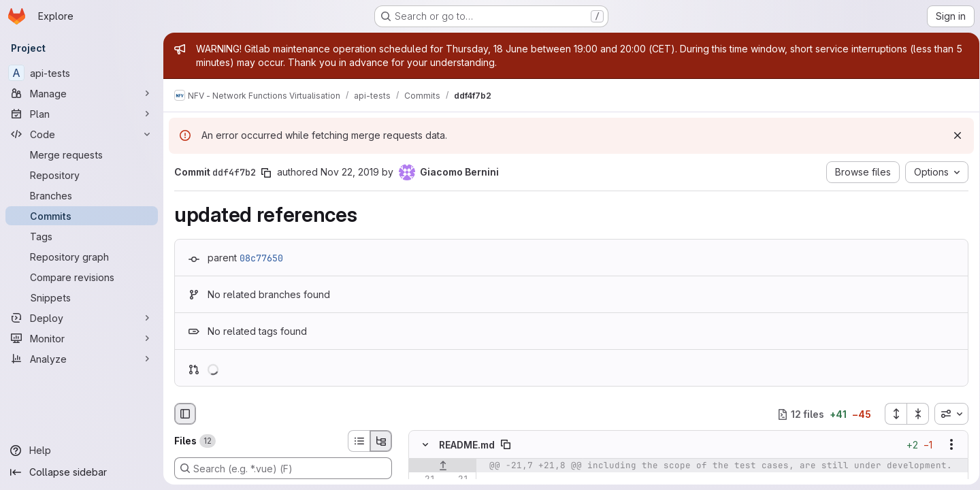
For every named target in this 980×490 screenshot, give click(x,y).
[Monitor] (82, 338)
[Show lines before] (443, 466)
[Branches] (82, 195)
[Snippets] (82, 297)
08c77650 (261, 258)
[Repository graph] (82, 257)
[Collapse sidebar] (82, 472)
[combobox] (947, 414)
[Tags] (82, 236)
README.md (467, 445)
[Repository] (82, 175)
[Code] (82, 134)
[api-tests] (82, 73)
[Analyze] (82, 359)
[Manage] (82, 93)
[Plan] (82, 114)
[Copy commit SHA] (266, 173)
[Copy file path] (506, 445)
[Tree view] (381, 441)
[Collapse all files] (913, 414)
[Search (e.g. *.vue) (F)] (283, 468)
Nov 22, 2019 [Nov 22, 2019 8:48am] (350, 172)
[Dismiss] (953, 135)
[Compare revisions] (82, 277)
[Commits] (82, 216)
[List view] (359, 441)
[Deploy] (82, 318)
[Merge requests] (82, 154)
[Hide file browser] (185, 414)
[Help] (82, 451)
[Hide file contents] (425, 445)
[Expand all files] (891, 414)
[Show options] (947, 445)
